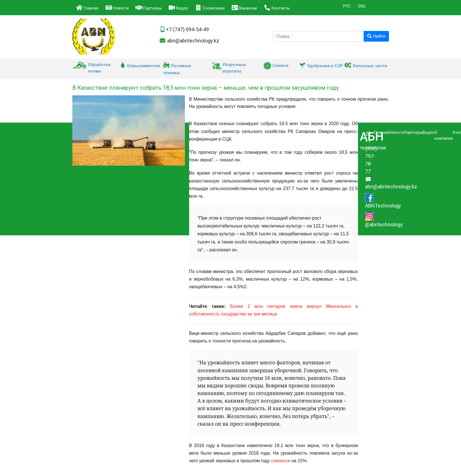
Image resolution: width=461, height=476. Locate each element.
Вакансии (244, 8)
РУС (347, 6)
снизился (281, 461)
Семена (276, 66)
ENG (362, 6)
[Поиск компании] (318, 36)
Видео (178, 8)
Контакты (277, 8)
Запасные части (366, 66)
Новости (117, 8)
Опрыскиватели (140, 66)
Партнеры (148, 8)
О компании (210, 8)
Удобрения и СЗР (321, 66)
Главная (87, 8)
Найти (376, 36)
